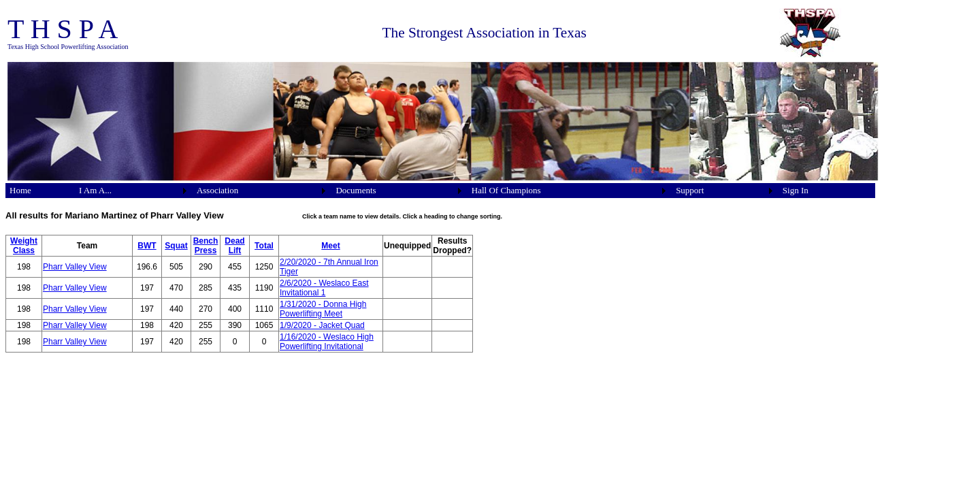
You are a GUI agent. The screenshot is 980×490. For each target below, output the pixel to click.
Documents (356, 190)
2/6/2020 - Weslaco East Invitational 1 (324, 288)
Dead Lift (234, 246)
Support (690, 190)
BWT (147, 246)
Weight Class (24, 246)
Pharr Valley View (75, 267)
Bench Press (206, 246)
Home (20, 190)
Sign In (796, 190)
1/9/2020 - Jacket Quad (322, 325)
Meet (330, 246)
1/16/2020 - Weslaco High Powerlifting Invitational (327, 342)
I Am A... (95, 190)
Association (217, 190)
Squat (176, 246)
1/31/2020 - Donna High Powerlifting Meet (323, 309)
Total (264, 246)
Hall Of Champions (506, 190)
